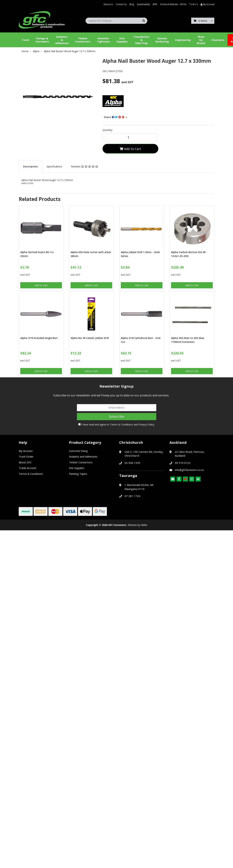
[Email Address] (117, 408)
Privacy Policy (146, 424)
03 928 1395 (132, 463)
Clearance (218, 40)
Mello (144, 525)
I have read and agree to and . (116, 424)
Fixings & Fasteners (42, 40)
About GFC (25, 462)
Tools (26, 40)
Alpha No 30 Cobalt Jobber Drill (90, 338)
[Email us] (173, 479)
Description (30, 166)
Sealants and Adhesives (83, 456)
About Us (108, 4)
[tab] (30, 166)
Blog (132, 4)
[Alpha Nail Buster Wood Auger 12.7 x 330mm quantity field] (130, 137)
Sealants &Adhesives (62, 40)
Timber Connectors (83, 40)
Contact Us (121, 4)
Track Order (26, 456)
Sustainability (143, 4)
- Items (200, 21)
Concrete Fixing (78, 451)
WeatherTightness (103, 40)
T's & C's (193, 4)
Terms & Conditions (122, 424)
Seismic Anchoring (162, 40)
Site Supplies (122, 40)
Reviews (85, 166)
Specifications (54, 166)
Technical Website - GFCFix (173, 4)
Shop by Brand (201, 40)
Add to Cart (130, 149)
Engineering (183, 40)
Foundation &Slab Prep (141, 40)
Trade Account (28, 468)
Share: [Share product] (114, 117)
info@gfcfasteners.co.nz (189, 470)
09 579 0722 (183, 463)
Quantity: (108, 130)
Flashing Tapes (78, 474)
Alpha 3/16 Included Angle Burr (39, 338)
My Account (26, 451)
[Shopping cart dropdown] (212, 21)
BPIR (155, 4)
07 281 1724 (132, 496)
